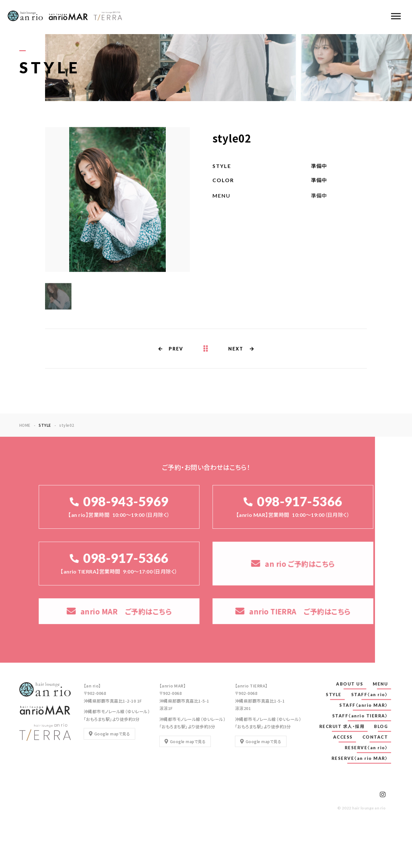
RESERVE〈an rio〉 (366, 748)
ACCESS (343, 737)
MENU (380, 684)
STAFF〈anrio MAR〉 (364, 705)
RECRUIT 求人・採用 (342, 726)
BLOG (381, 726)
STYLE (334, 695)
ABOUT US (350, 684)
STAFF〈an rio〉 (370, 695)
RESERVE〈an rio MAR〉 (360, 758)
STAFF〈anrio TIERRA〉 (360, 716)
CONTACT (375, 737)
